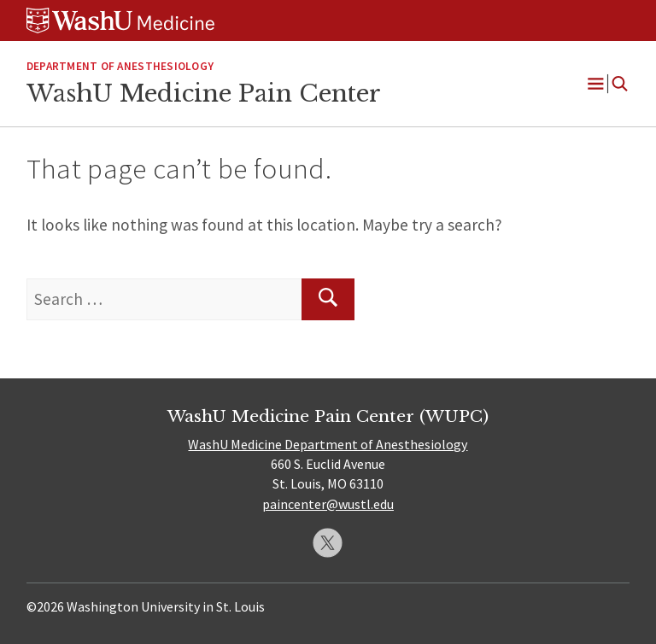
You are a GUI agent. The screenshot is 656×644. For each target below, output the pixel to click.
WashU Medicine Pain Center (204, 93)
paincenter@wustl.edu (328, 504)
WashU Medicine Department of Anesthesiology (328, 444)
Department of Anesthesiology (120, 66)
